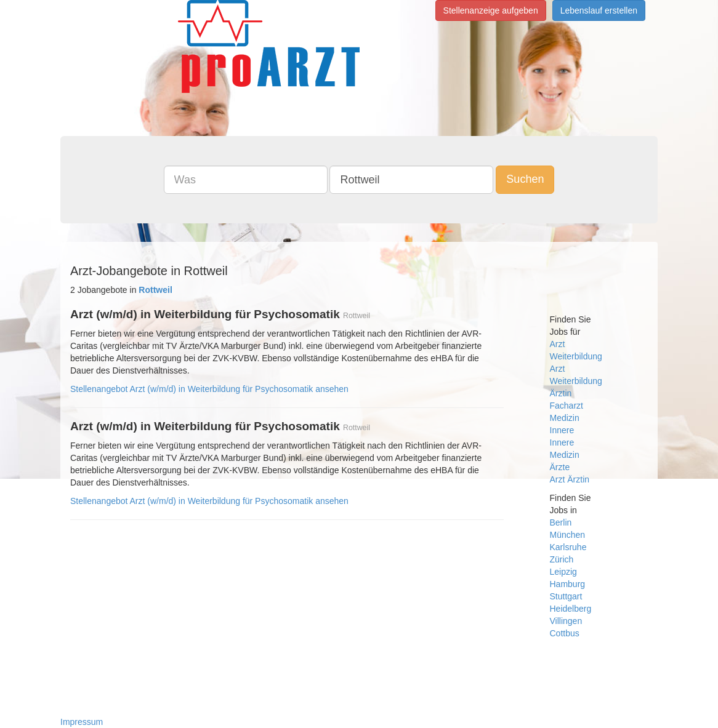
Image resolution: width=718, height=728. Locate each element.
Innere (562, 430)
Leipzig (563, 572)
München (568, 535)
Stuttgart (566, 596)
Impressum (82, 722)
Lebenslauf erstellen (599, 10)
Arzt (558, 344)
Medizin (565, 418)
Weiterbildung (576, 356)
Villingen (566, 621)
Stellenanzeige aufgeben (491, 10)
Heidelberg (571, 609)
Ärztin (561, 393)
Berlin (561, 522)
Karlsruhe (568, 547)
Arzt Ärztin (570, 479)
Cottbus (565, 633)
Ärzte (560, 467)
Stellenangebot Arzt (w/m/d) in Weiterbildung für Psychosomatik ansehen (209, 389)
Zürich (562, 559)
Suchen (525, 179)
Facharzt (567, 406)
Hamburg (568, 584)
